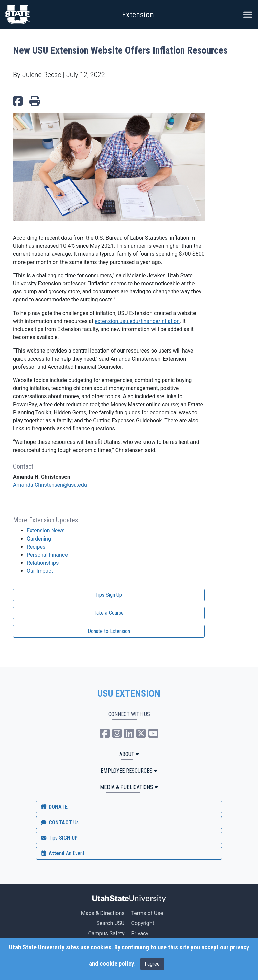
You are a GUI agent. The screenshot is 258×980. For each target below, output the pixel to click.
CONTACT (59, 822)
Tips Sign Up (109, 595)
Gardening (39, 539)
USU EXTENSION (129, 694)
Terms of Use (147, 913)
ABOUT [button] (129, 754)
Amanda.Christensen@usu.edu (50, 485)
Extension (138, 15)
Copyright (142, 923)
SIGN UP (59, 838)
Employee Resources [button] (129, 771)
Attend (62, 853)
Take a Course (109, 613)
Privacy (140, 934)
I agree (152, 964)
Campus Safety (106, 934)
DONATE (54, 807)
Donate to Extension (109, 631)
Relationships (43, 563)
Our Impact (40, 571)
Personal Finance (47, 555)
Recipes (36, 547)
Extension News (46, 531)
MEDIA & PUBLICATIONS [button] (129, 787)
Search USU (110, 923)
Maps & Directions (103, 913)
